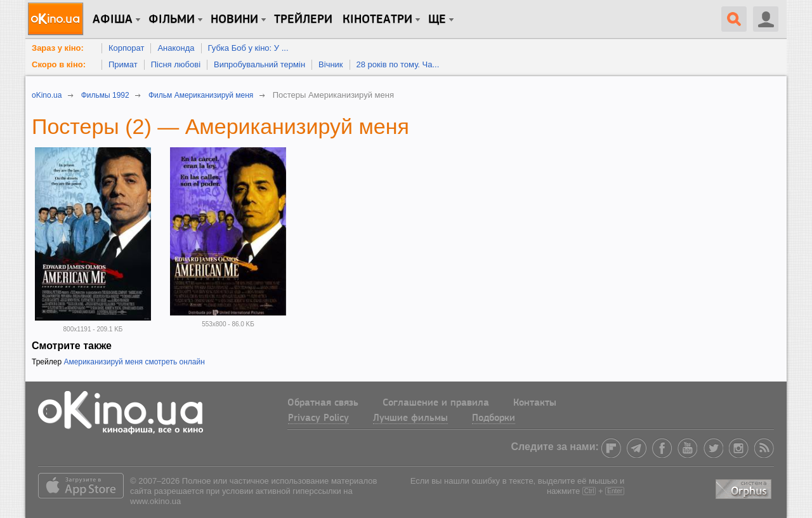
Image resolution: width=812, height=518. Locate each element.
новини (234, 20)
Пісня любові (176, 64)
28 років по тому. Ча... (398, 64)
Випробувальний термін (259, 64)
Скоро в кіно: (59, 64)
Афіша (113, 20)
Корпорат (126, 48)
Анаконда (176, 48)
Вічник (331, 64)
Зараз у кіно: (58, 48)
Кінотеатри (377, 20)
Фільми (172, 20)
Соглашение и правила (436, 403)
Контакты (535, 403)
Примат (123, 64)
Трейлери (303, 20)
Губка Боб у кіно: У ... (248, 48)
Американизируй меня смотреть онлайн (134, 362)
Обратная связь (323, 403)
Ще (437, 20)
